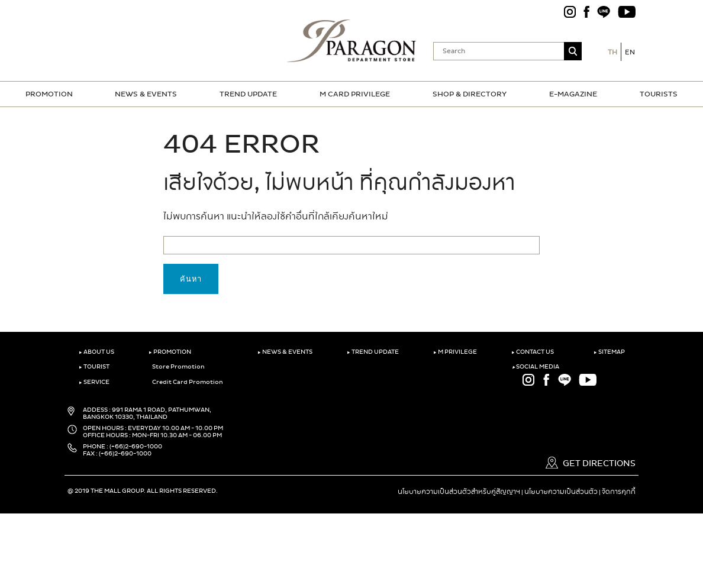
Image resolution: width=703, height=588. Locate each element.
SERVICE (94, 382)
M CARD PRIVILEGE (355, 94)
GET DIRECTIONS (591, 463)
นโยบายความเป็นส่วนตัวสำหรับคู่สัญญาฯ (459, 492)
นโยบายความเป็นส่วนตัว (561, 492)
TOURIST (94, 367)
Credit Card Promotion (186, 382)
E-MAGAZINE (573, 94)
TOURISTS (659, 94)
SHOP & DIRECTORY (470, 94)
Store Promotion (177, 367)
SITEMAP (609, 352)
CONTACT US (533, 352)
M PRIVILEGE (455, 352)
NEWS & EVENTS (146, 94)
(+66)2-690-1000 (136, 447)
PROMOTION (49, 94)
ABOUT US (96, 352)
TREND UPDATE (248, 94)
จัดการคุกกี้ (619, 492)
